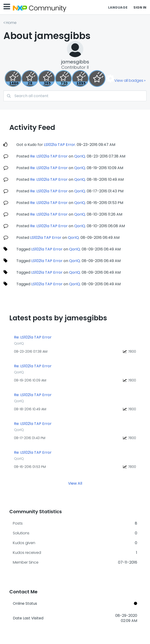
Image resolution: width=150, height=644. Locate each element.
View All (75, 483)
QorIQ (80, 156)
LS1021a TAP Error (59, 145)
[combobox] (75, 96)
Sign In (140, 7)
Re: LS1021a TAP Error (49, 156)
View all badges (129, 80)
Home (11, 23)
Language (118, 7)
